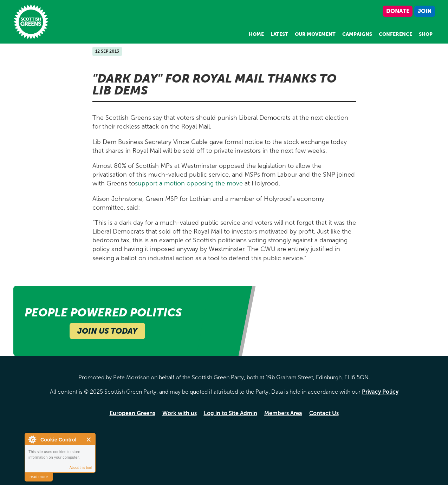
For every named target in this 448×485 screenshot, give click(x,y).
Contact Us (324, 413)
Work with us (180, 413)
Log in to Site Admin (231, 413)
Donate (398, 11)
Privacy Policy (380, 392)
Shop (426, 34)
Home (256, 34)
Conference (395, 34)
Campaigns (357, 34)
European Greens (132, 413)
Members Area (283, 413)
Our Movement (315, 34)
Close (89, 440)
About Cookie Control (32, 439)
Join (425, 11)
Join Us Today (107, 331)
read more (39, 477)
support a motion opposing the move (190, 183)
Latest (279, 34)
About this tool (81, 468)
